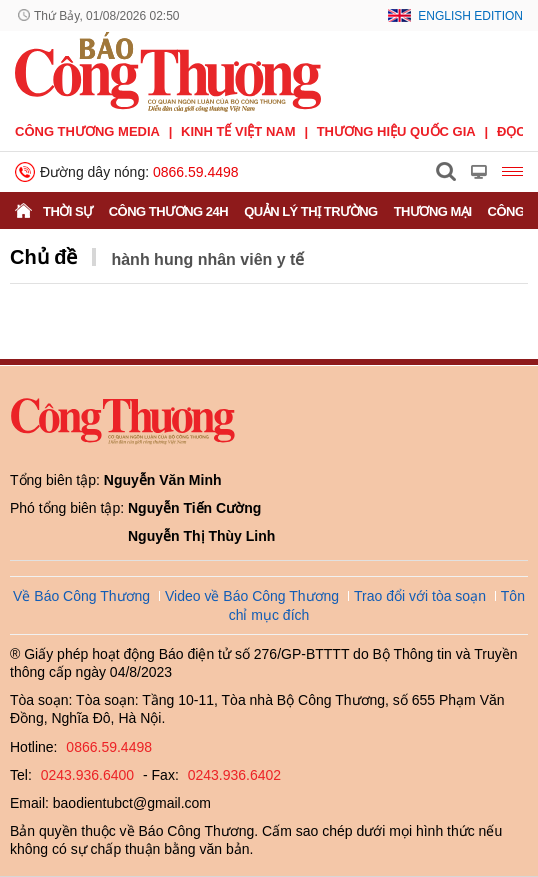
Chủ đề (43, 257)
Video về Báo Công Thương (252, 596)
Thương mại (433, 211)
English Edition (470, 16)
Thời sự (68, 211)
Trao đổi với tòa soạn (420, 596)
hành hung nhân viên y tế (207, 259)
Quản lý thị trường (311, 211)
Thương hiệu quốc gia (396, 131)
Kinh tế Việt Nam (238, 131)
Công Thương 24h (168, 211)
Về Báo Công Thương (81, 596)
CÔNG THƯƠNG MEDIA (87, 131)
